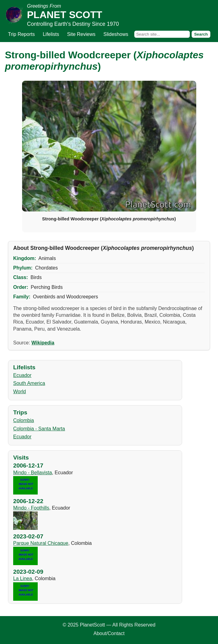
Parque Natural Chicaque (41, 543)
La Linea (23, 578)
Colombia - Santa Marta (39, 429)
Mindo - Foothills (31, 508)
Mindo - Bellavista (33, 473)
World (20, 392)
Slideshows (116, 34)
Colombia (24, 420)
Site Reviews (81, 34)
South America (29, 383)
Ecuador (22, 375)
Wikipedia (43, 343)
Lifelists (51, 34)
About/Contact (109, 633)
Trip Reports (21, 34)
